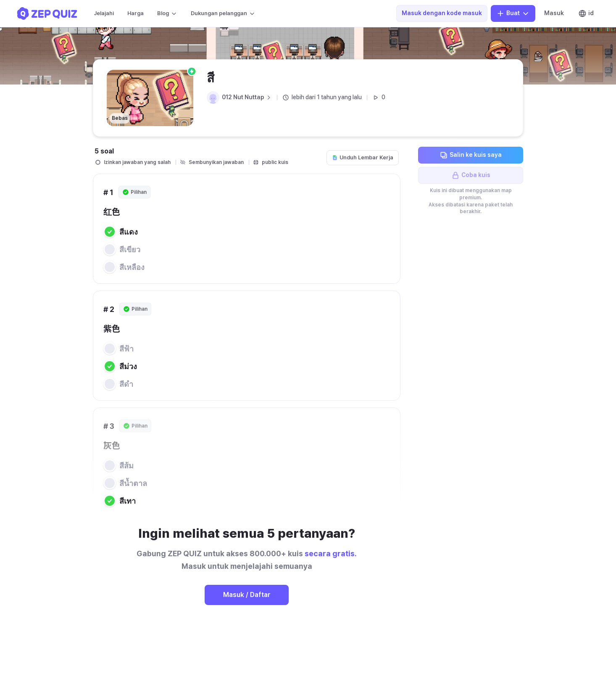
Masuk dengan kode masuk (442, 13)
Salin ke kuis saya (471, 155)
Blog (167, 13)
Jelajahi (104, 13)
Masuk (554, 13)
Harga (136, 13)
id (586, 13)
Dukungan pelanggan (223, 13)
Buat (513, 13)
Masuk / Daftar (247, 595)
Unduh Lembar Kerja (363, 157)
